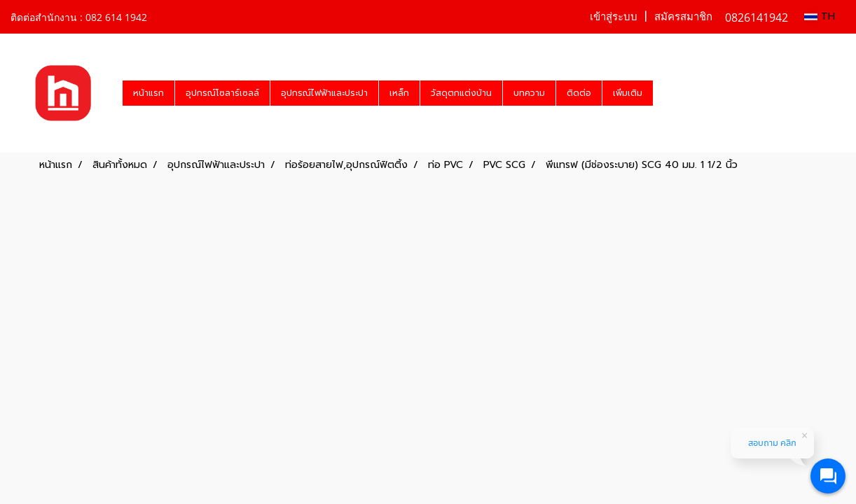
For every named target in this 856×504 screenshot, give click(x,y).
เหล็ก (399, 93)
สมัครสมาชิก (683, 17)
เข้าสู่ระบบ (614, 17)
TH (820, 16)
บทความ (529, 93)
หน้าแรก (149, 93)
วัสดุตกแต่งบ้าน (461, 93)
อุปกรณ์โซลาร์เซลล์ (222, 93)
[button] (665, 93)
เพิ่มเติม (628, 93)
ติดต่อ (579, 93)
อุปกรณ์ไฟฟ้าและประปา (324, 93)
